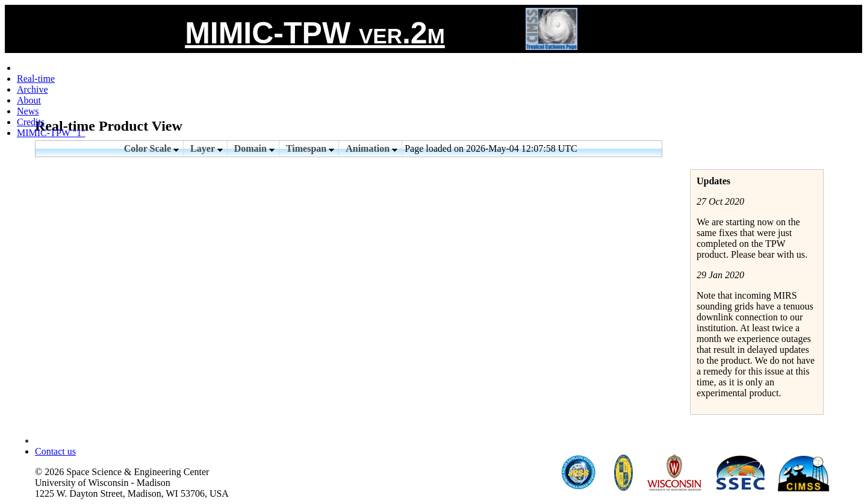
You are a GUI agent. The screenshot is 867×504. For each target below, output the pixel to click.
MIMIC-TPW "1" (51, 133)
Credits (31, 122)
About (29, 100)
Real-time (36, 79)
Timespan (310, 148)
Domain (254, 148)
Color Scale (151, 148)
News (28, 111)
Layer (207, 148)
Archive (33, 89)
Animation (371, 148)
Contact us (55, 451)
